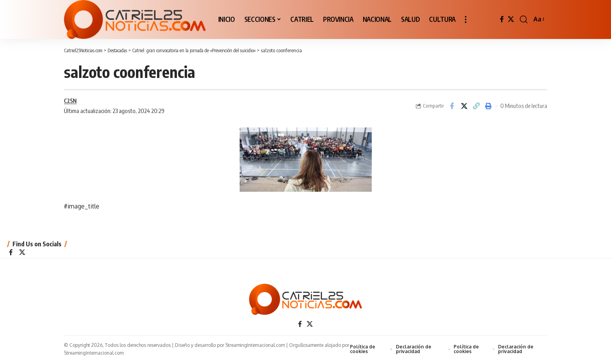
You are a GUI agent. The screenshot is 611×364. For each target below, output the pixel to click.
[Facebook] (502, 19)
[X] (511, 19)
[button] (466, 19)
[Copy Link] (476, 106)
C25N (71, 101)
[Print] (488, 106)
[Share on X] (464, 106)
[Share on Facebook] (452, 106)
